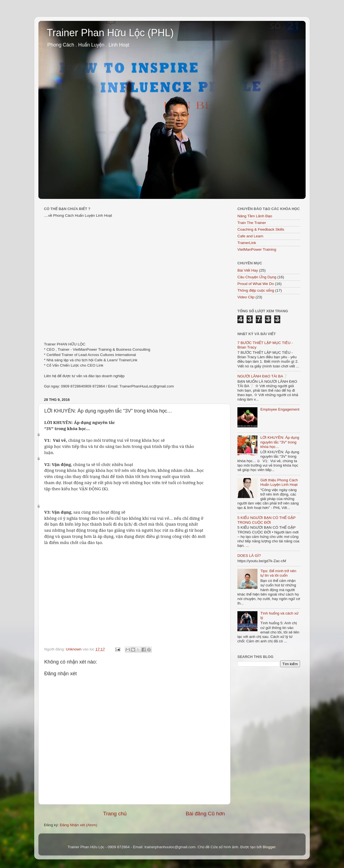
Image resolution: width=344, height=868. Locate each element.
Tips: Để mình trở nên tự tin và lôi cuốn (278, 573)
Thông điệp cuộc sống (256, 290)
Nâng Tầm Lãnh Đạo (255, 216)
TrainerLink (247, 243)
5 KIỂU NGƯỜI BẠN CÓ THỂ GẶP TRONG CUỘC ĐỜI (266, 520)
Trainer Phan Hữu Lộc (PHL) (110, 33)
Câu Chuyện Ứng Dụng (257, 277)
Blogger (269, 847)
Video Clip (246, 297)
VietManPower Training (257, 249)
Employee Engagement (280, 409)
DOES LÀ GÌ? (249, 556)
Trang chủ (115, 814)
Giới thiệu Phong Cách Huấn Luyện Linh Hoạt (279, 482)
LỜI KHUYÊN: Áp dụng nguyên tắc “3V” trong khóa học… (280, 442)
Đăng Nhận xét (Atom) (78, 825)
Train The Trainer (252, 223)
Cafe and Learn (250, 236)
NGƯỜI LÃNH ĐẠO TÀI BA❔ (263, 376)
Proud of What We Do (256, 284)
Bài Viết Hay (248, 270)
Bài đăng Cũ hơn (205, 814)
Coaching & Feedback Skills (261, 229)
